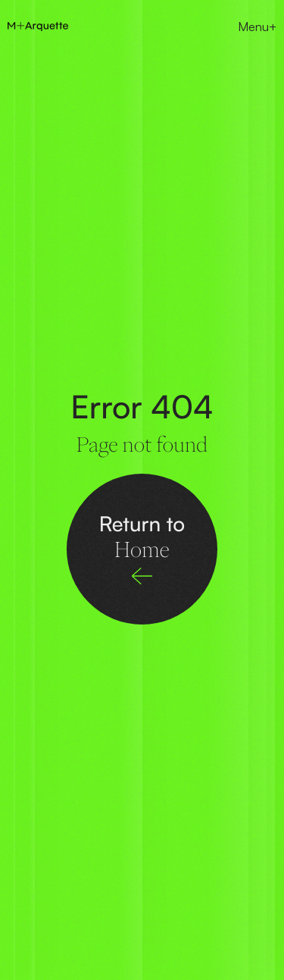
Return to (142, 535)
